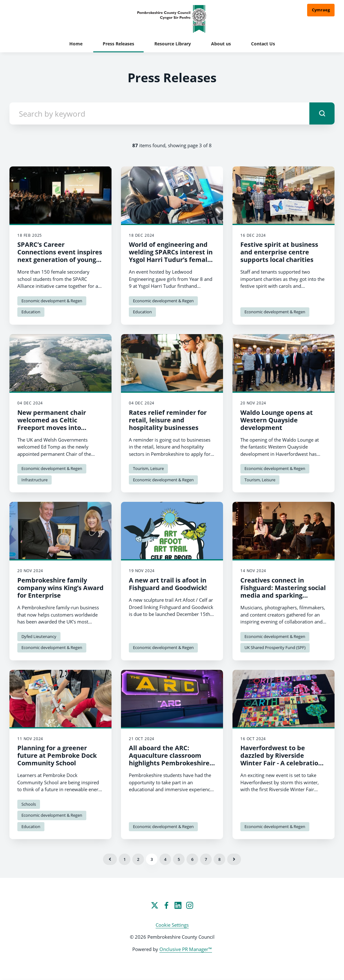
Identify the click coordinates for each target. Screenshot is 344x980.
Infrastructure (34, 480)
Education (31, 312)
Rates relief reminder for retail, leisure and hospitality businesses (168, 420)
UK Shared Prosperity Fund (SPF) (275, 647)
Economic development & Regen (52, 301)
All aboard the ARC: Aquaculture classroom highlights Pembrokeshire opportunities (169, 759)
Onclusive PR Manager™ (186, 949)
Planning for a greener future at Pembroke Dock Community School (57, 755)
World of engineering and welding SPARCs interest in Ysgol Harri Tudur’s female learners (171, 256)
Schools (29, 804)
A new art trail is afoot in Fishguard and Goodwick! (168, 584)
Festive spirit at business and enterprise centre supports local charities (279, 252)
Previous (110, 859)
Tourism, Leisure (148, 468)
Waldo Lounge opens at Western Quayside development (277, 420)
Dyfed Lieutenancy (39, 636)
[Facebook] (166, 905)
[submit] (322, 113)
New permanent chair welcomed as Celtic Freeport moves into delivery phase (52, 424)
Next (234, 859)
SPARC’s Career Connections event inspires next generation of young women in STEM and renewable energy (60, 260)
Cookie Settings (172, 925)
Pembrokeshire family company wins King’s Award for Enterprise (60, 588)
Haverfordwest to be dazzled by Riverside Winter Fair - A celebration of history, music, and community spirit (281, 763)
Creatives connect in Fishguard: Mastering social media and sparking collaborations (283, 591)
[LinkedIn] (178, 905)
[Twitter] (155, 905)
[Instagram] (190, 905)
